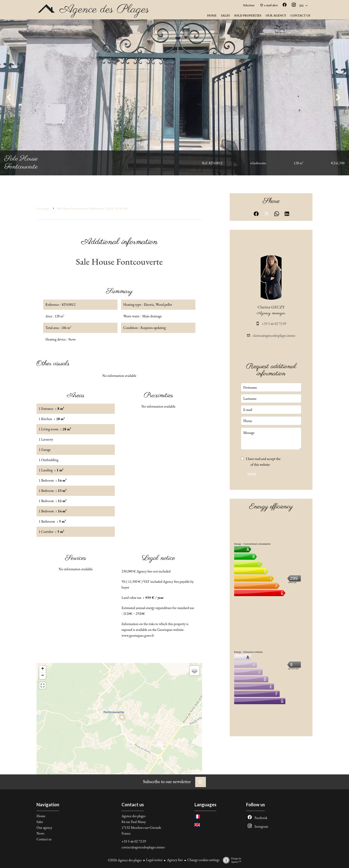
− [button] (43, 676)
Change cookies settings (204, 860)
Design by (231, 860)
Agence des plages (134, 816)
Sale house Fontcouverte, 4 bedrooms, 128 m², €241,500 (92, 208)
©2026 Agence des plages (125, 860)
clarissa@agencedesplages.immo (274, 336)
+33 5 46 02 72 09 (274, 324)
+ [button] (43, 669)
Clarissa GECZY (271, 307)
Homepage (43, 208)
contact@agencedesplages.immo (143, 847)
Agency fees (175, 860)
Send (252, 474)
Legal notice (154, 860)
